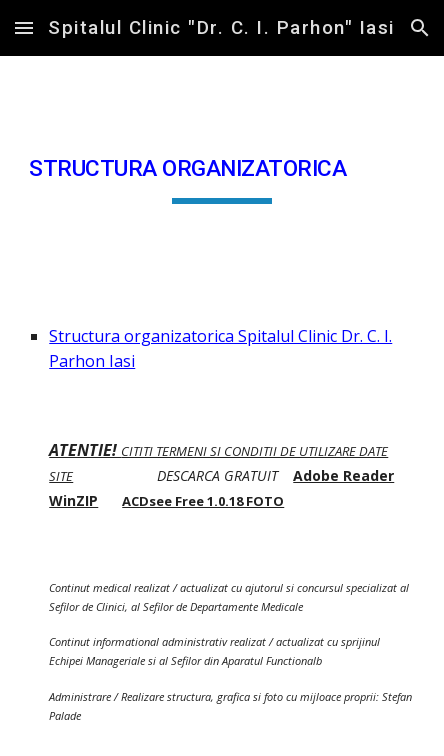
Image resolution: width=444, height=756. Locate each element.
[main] (221, 174)
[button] (24, 27)
